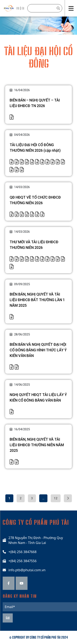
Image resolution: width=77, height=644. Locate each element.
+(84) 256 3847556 (22, 561)
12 (56, 498)
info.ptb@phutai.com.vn (27, 570)
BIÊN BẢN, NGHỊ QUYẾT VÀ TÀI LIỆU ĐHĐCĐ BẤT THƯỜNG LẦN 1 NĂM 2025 (37, 300)
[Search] (45, 8)
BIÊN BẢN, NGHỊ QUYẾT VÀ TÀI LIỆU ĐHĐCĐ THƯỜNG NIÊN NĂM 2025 (37, 445)
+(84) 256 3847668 (22, 552)
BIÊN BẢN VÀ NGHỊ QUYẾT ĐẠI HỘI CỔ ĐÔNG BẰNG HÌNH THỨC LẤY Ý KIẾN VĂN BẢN (38, 350)
